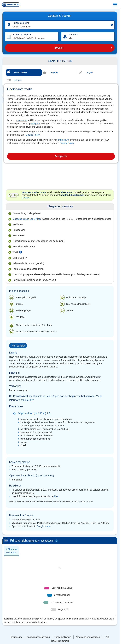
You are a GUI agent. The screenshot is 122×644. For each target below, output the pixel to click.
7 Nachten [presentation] (12, 551)
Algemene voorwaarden (88, 637)
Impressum (63, 140)
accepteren (21, 120)
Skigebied (54, 72)
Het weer (18, 80)
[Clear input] (112, 25)
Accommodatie (20, 72)
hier (32, 400)
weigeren (36, 124)
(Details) (26, 198)
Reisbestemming (21, 23)
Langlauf (90, 72)
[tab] (12, 551)
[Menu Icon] (115, 5)
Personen (73, 35)
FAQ (107, 637)
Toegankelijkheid (63, 637)
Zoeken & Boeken (60, 16)
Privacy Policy (67, 143)
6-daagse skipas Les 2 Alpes (27, 219)
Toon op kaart (18, 346)
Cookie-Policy (33, 135)
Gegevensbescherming (38, 637)
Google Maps (43, 526)
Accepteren (61, 156)
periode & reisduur (22, 35)
